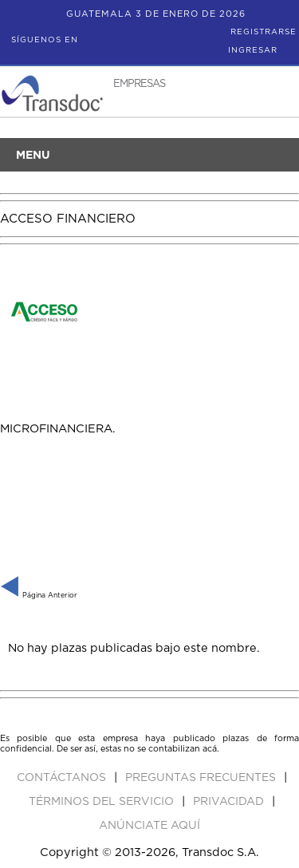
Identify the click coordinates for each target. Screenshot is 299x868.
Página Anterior (39, 596)
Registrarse (264, 32)
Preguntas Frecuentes (202, 778)
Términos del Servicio (103, 802)
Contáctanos (63, 778)
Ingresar (253, 50)
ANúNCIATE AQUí (149, 826)
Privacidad (230, 802)
